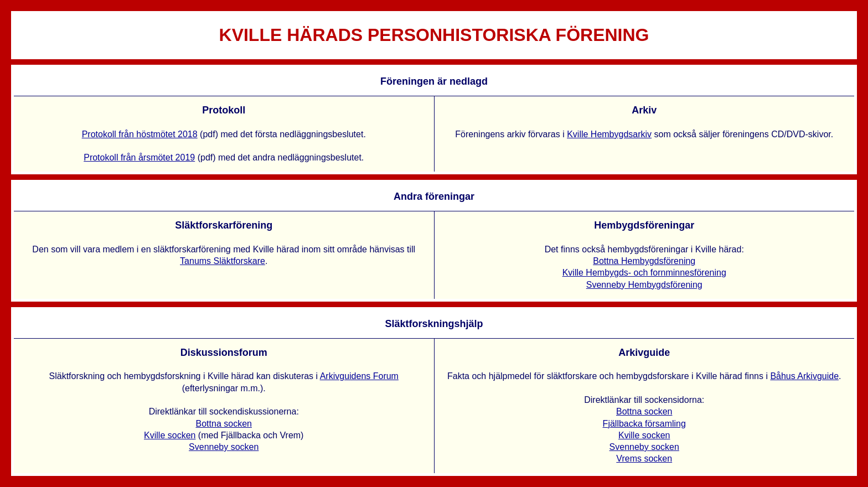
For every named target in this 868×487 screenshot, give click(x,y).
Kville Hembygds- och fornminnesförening (644, 273)
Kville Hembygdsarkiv (609, 134)
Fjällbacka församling (644, 424)
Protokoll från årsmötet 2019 (139, 157)
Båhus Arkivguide (804, 376)
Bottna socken (224, 424)
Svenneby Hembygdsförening (644, 285)
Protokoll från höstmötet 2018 (140, 134)
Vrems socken (644, 458)
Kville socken (170, 435)
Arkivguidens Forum (359, 376)
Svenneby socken (224, 447)
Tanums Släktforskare (223, 261)
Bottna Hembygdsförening (644, 261)
